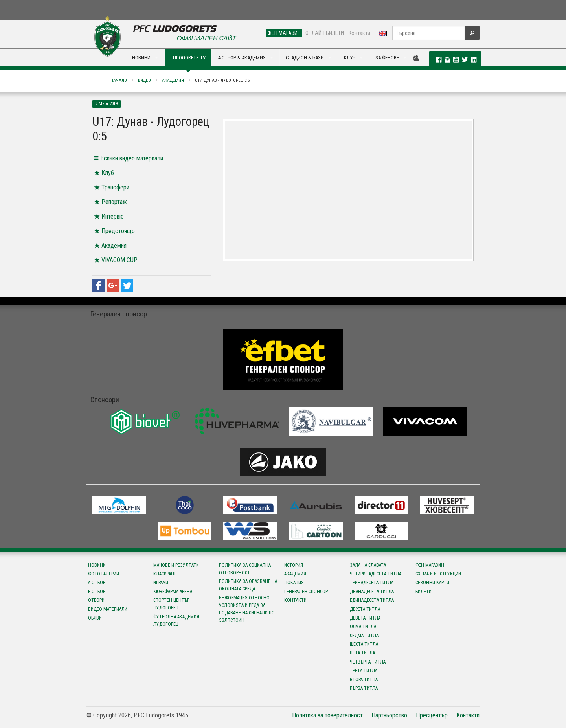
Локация (294, 583)
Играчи (161, 583)
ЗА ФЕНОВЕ (387, 58)
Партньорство (389, 715)
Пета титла (362, 653)
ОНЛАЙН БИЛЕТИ (325, 33)
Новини (97, 565)
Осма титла (363, 627)
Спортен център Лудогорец (171, 604)
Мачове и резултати (176, 565)
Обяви (95, 618)
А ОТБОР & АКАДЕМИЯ (242, 58)
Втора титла (364, 680)
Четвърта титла (368, 662)
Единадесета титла (372, 600)
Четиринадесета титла (376, 574)
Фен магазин (430, 565)
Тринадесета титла (372, 583)
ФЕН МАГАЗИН (284, 33)
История (294, 565)
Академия (173, 80)
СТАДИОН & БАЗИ (305, 58)
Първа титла (364, 688)
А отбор (97, 583)
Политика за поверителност (327, 715)
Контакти (359, 33)
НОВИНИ (141, 58)
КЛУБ (350, 58)
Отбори (96, 600)
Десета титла (365, 609)
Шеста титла (364, 644)
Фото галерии (104, 574)
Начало (119, 80)
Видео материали (108, 609)
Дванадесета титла (372, 592)
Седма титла (364, 636)
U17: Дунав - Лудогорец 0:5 (222, 80)
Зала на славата (368, 565)
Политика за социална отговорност (245, 569)
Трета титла (364, 671)
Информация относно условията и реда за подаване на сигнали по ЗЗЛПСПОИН (247, 609)
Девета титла (365, 618)
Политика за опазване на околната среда (248, 585)
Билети (424, 592)
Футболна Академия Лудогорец (176, 620)
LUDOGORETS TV (188, 58)
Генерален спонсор (306, 592)
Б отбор (97, 592)
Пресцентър (432, 715)
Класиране (165, 574)
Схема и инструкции (438, 574)
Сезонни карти (432, 583)
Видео (144, 80)
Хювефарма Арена (173, 592)
